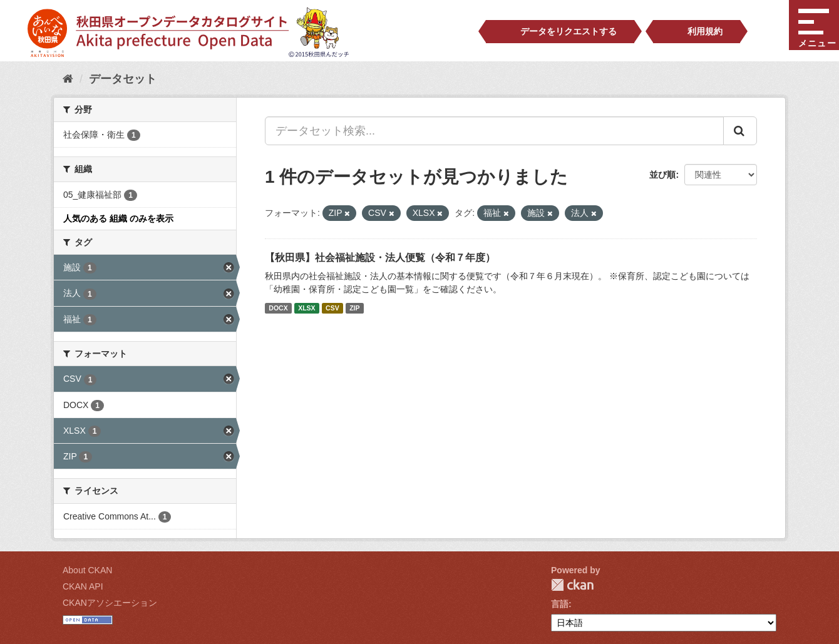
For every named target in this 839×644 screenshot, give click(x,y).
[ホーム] (68, 79)
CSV (332, 308)
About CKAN (87, 570)
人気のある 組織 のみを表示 (118, 218)
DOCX (278, 308)
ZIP (354, 308)
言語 (560, 604)
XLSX (306, 308)
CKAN (572, 585)
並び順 (662, 175)
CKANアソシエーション (110, 603)
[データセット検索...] (494, 131)
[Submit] (740, 131)
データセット (123, 79)
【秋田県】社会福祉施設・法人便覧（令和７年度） (380, 258)
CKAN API (83, 586)
